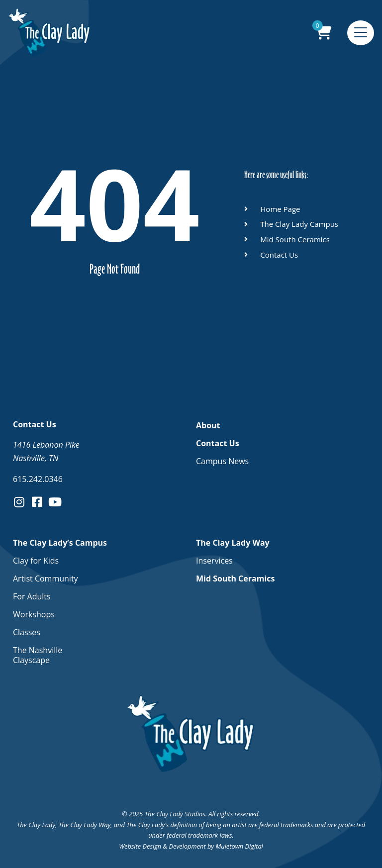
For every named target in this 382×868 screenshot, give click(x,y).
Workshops (34, 614)
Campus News (222, 461)
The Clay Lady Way (235, 543)
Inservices (214, 561)
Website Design (140, 846)
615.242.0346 (38, 479)
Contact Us (220, 443)
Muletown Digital (239, 846)
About (208, 425)
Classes (27, 632)
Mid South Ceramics (235, 579)
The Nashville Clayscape (38, 655)
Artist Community (46, 579)
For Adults (32, 596)
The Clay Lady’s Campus (62, 543)
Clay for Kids (36, 561)
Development (187, 846)
